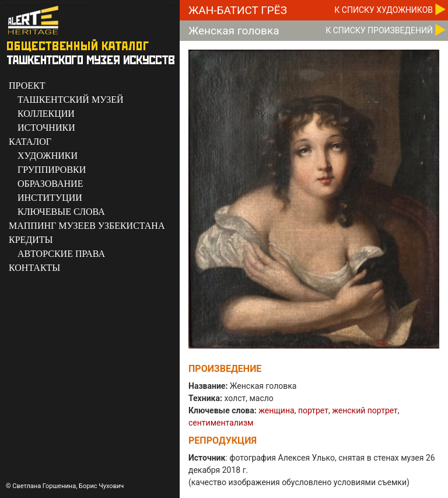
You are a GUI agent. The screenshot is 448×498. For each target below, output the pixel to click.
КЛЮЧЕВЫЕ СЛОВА (61, 212)
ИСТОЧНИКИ (46, 128)
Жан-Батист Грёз (238, 10)
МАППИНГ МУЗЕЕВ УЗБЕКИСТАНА (87, 226)
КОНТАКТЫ (34, 268)
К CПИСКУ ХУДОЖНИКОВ (384, 10)
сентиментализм (221, 423)
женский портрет (365, 410)
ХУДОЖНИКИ (48, 156)
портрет (313, 410)
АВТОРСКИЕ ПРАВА (61, 254)
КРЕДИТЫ (31, 240)
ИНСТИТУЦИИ (50, 198)
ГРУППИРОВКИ (52, 170)
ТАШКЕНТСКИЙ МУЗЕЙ (71, 100)
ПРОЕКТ (27, 86)
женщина (276, 410)
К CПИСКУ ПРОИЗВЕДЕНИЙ (379, 30)
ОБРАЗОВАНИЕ (50, 184)
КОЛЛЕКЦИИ (46, 114)
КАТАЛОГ (30, 142)
